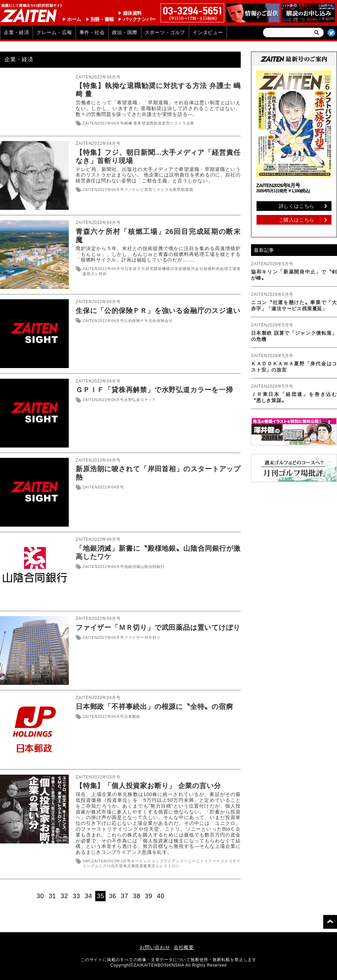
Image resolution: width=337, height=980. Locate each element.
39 (149, 896)
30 (41, 896)
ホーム (74, 19)
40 (161, 896)
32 (65, 896)
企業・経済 (17, 32)
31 (53, 896)
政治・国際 (125, 32)
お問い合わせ (155, 947)
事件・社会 (92, 32)
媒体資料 (132, 13)
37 (125, 896)
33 (77, 896)
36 (113, 896)
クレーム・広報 (54, 32)
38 (137, 896)
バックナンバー (139, 19)
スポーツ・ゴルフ (165, 32)
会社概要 (184, 947)
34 (89, 896)
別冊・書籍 (102, 19)
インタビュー (208, 32)
